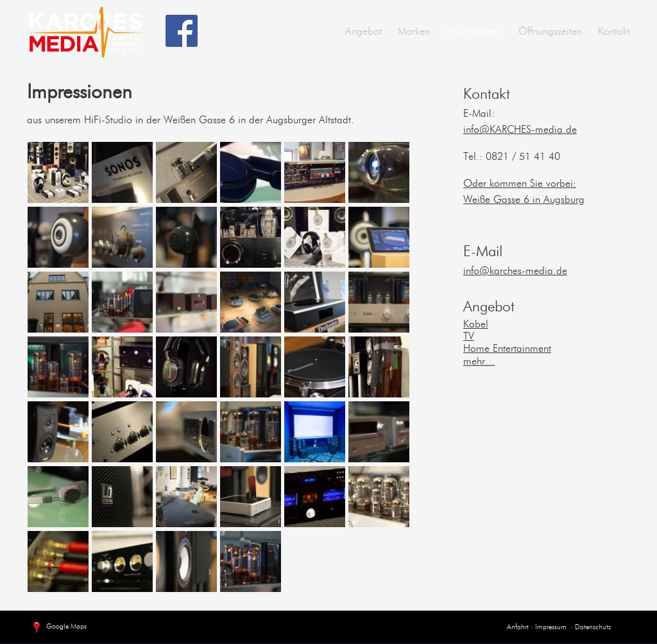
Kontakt (614, 32)
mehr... (479, 362)
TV (469, 337)
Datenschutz (593, 628)
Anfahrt (518, 628)
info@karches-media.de (515, 272)
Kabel (476, 325)
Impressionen (474, 32)
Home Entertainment (507, 349)
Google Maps (58, 628)
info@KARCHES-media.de (520, 130)
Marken (414, 32)
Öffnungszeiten (550, 32)
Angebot (363, 32)
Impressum (550, 628)
